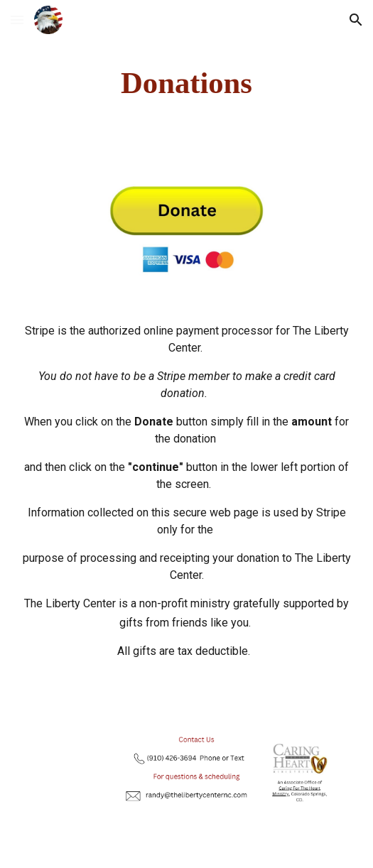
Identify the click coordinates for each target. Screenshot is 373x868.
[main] (186, 83)
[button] (17, 20)
